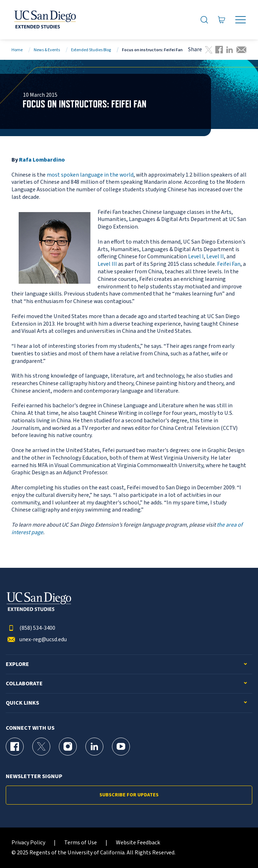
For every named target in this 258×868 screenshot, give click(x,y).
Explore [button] (17, 664)
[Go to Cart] (222, 20)
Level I (196, 256)
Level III (107, 264)
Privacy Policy (28, 843)
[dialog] (236, 847)
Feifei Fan (229, 264)
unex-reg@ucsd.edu (36, 640)
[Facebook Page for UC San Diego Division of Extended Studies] (15, 747)
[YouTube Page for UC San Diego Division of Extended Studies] (121, 747)
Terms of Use (81, 843)
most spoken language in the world (90, 175)
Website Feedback (138, 843)
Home (17, 50)
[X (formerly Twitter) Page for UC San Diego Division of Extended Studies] (41, 747)
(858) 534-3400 (31, 628)
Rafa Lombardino (42, 160)
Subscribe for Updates (129, 795)
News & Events (47, 50)
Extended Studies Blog (91, 50)
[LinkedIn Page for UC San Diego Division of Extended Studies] (94, 747)
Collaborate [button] (24, 684)
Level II (215, 256)
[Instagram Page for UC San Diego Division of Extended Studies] (68, 747)
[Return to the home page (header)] (44, 20)
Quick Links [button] (22, 703)
